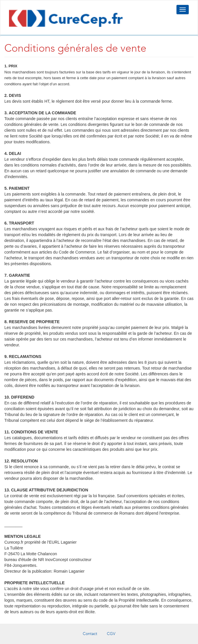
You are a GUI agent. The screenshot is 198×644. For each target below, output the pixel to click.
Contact (90, 634)
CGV (111, 634)
